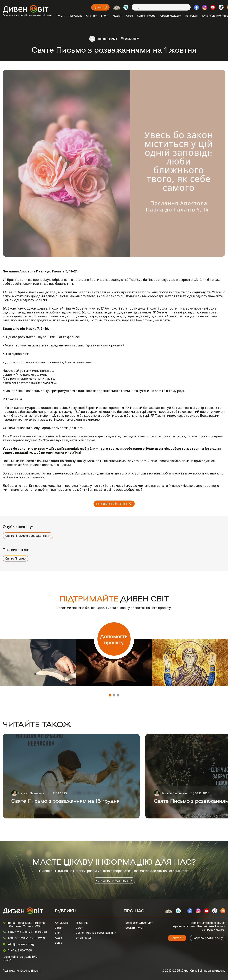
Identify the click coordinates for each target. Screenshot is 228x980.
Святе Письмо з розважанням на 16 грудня (65, 801)
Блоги (105, 16)
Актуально (75, 16)
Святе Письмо (146, 16)
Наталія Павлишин (31, 793)
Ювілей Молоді (170, 16)
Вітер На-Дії (84, 938)
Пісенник (82, 923)
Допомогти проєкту (114, 639)
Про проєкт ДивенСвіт (138, 923)
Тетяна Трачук (107, 39)
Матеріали (192, 16)
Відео (59, 943)
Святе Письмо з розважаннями (28, 536)
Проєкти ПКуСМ (134, 928)
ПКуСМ (60, 16)
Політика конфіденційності (22, 971)
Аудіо (58, 938)
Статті (92, 16)
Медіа (117, 16)
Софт (130, 16)
